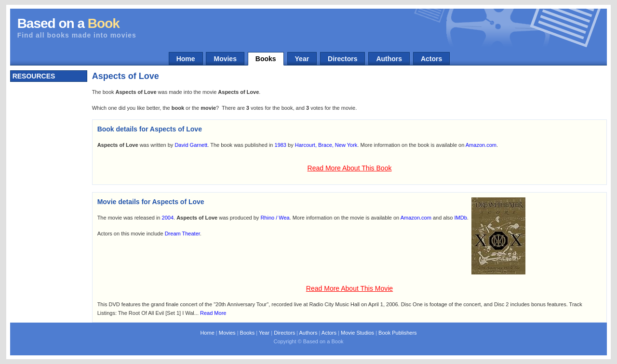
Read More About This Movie (349, 288)
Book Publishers (398, 333)
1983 (281, 145)
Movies (225, 59)
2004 (168, 218)
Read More (213, 313)
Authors (389, 59)
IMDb (461, 218)
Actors (431, 59)
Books (266, 59)
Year (302, 59)
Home (186, 59)
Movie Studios (357, 333)
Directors (342, 59)
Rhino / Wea (275, 218)
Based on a (68, 23)
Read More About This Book (350, 168)
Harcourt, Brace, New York (326, 145)
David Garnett (191, 145)
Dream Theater (182, 234)
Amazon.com (481, 145)
